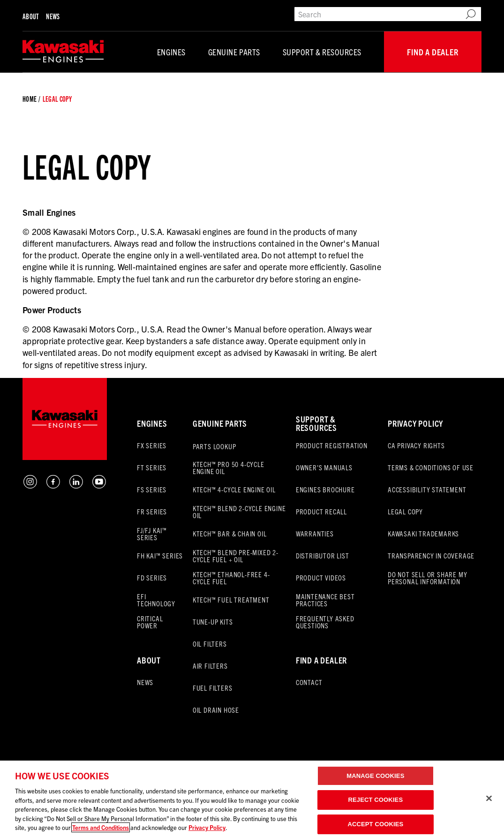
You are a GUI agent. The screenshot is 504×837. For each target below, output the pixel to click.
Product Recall (321, 511)
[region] (252, 799)
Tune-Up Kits (213, 622)
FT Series (152, 467)
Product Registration (332, 445)
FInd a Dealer (321, 660)
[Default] (63, 52)
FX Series (152, 445)
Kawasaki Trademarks (423, 533)
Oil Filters (210, 644)
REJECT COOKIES (376, 800)
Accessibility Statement (427, 489)
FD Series (152, 577)
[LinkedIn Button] (76, 486)
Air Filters (210, 666)
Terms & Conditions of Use (431, 467)
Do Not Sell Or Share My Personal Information (427, 578)
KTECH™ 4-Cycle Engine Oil (234, 489)
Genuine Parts (234, 52)
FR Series (152, 511)
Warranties (315, 533)
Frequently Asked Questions (325, 622)
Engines (171, 52)
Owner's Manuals (324, 467)
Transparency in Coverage (431, 555)
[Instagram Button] (30, 486)
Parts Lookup (214, 446)
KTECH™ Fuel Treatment (231, 599)
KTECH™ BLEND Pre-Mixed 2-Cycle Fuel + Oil (236, 556)
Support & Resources (322, 52)
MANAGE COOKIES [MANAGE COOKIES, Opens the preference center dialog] (375, 776)
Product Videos (321, 577)
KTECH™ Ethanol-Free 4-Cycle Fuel (231, 578)
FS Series (152, 489)
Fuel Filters (213, 688)
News (53, 16)
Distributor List (323, 555)
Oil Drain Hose (216, 710)
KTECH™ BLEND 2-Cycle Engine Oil (239, 512)
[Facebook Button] (53, 486)
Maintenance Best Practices (325, 600)
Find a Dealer (433, 52)
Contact (309, 682)
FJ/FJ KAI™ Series (152, 534)
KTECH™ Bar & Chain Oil (230, 533)
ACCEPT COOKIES (375, 824)
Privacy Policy (415, 423)
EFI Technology (156, 600)
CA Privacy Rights (416, 445)
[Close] (489, 798)
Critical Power (150, 622)
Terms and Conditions (101, 827)
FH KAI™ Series (160, 555)
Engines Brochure (325, 489)
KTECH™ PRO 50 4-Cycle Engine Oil (229, 468)
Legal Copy (405, 511)
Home (30, 99)
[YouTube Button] (99, 486)
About (30, 16)
